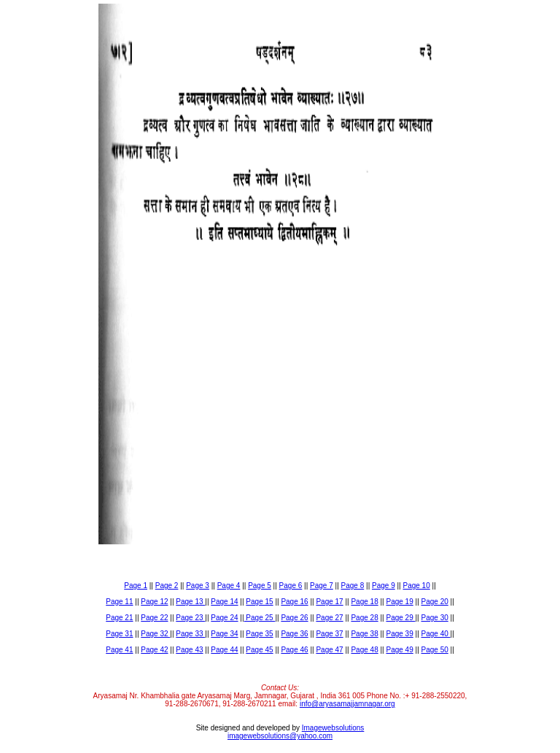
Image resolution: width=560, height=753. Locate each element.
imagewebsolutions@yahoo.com (280, 736)
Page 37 (329, 634)
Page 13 (190, 602)
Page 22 (154, 618)
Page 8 (353, 586)
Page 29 (400, 618)
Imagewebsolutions (333, 728)
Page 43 (189, 650)
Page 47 (329, 650)
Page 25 (260, 618)
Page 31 (119, 634)
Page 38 (364, 634)
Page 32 (155, 634)
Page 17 (329, 602)
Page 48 (364, 650)
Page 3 (198, 586)
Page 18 (364, 602)
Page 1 (136, 586)
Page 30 (435, 618)
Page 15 (259, 602)
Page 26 (294, 618)
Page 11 (119, 602)
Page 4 (229, 586)
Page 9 (384, 586)
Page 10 (416, 586)
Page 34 (224, 634)
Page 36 (294, 634)
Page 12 (154, 602)
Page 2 (167, 586)
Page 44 (224, 650)
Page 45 (259, 650)
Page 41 (119, 650)
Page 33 (190, 634)
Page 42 (154, 650)
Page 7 (322, 586)
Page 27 (329, 618)
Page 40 (436, 634)
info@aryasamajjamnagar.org (347, 704)
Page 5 (260, 586)
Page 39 (399, 634)
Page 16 (294, 602)
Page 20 (435, 602)
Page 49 (399, 650)
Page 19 (399, 602)
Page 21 (119, 618)
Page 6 (291, 586)
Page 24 (224, 618)
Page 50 (435, 650)
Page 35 (259, 634)
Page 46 (294, 650)
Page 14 (224, 602)
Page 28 (364, 618)
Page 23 (190, 618)
